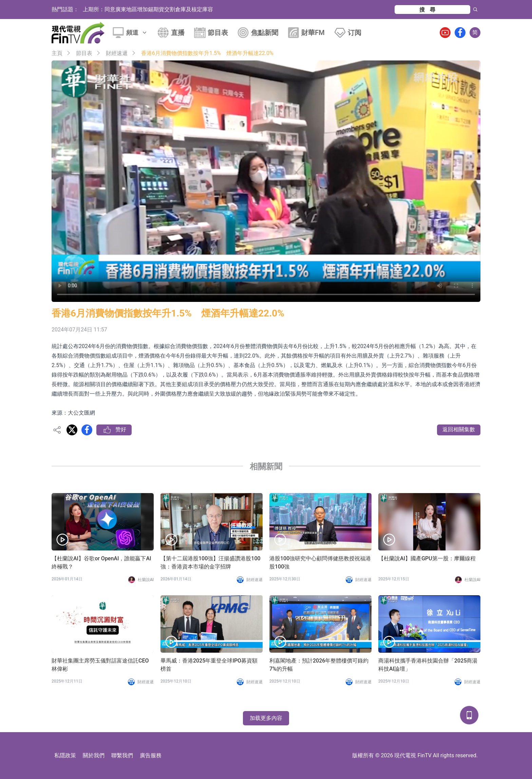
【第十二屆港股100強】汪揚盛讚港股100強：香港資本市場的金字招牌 (211, 563)
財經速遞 (117, 53)
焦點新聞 (265, 33)
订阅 (355, 33)
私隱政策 (65, 755)
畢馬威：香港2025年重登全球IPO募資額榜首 (209, 665)
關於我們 (94, 755)
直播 (178, 33)
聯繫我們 (122, 755)
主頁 (57, 53)
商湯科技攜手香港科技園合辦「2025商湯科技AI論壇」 (428, 665)
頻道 (137, 32)
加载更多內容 (266, 718)
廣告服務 (151, 755)
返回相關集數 (459, 429)
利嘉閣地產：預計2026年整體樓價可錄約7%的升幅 (319, 665)
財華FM (313, 33)
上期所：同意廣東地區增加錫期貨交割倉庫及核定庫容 (148, 9)
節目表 (218, 33)
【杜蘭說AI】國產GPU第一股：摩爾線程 (427, 558)
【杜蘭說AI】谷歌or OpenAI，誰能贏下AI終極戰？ (101, 563)
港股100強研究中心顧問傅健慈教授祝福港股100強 (320, 563)
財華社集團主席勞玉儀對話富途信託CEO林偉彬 (100, 665)
